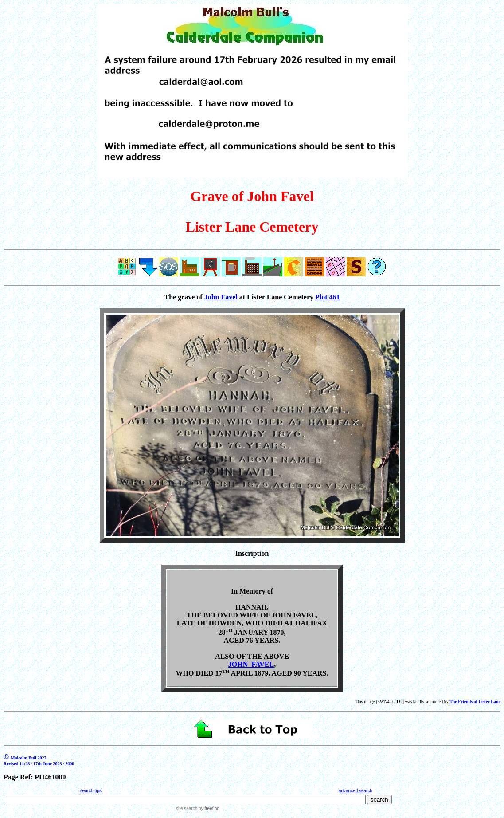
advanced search (356, 791)
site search (187, 808)
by (208, 808)
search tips (91, 791)
